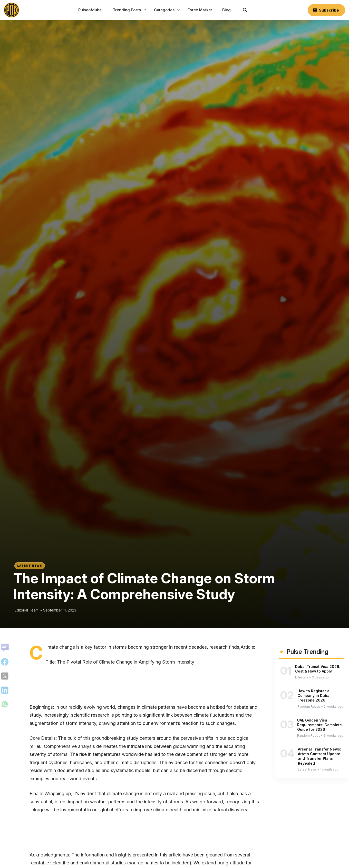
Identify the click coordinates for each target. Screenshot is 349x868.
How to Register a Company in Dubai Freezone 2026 (314, 696)
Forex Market (200, 10)
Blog (226, 10)
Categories (168, 10)
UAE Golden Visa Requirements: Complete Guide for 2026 (319, 725)
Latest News (30, 566)
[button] (245, 10)
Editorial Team (27, 610)
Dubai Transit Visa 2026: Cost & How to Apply (318, 669)
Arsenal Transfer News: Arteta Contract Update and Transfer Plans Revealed (319, 756)
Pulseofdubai (90, 10)
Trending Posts (130, 10)
